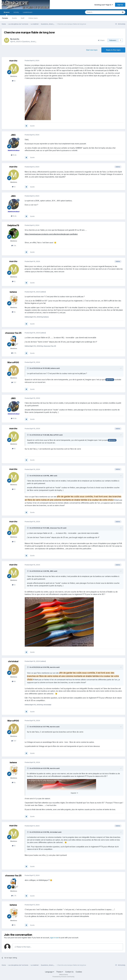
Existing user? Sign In (104, 5)
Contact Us (69, 972)
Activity (16, 12)
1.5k (14, 245)
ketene (13, 292)
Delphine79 (13, 225)
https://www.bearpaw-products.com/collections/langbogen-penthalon (51, 234)
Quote (32, 126)
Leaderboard (28, 12)
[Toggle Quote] (28, 368)
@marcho (110, 380)
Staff (23, 18)
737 (14, 382)
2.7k (14, 353)
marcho (16, 39)
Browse (7, 13)
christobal (13, 661)
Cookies (79, 972)
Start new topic (92, 50)
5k (14, 312)
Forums (5, 18)
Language (50, 972)
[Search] (97, 12)
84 (14, 681)
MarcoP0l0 (13, 362)
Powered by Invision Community (63, 977)
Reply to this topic (113, 50)
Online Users (33, 18)
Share (101, 40)
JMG (13, 135)
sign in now (54, 938)
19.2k (14, 155)
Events (14, 18)
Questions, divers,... (30, 42)
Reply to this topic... (23, 947)
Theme (60, 972)
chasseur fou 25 (13, 333)
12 (14, 81)
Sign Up (120, 5)
